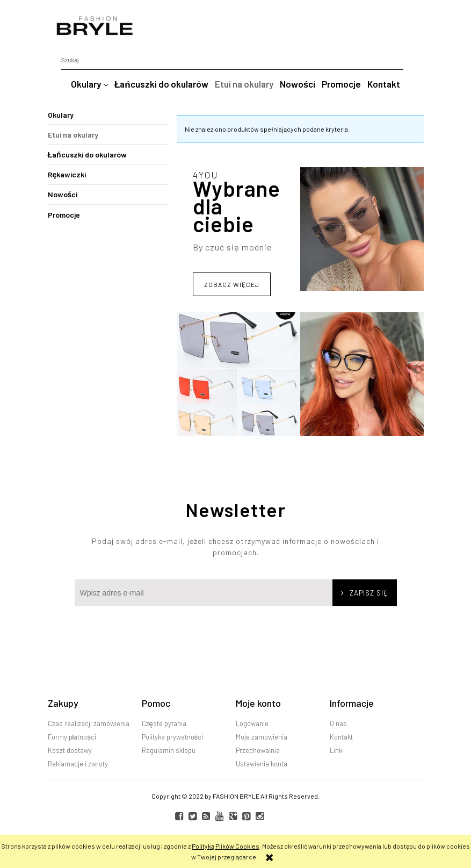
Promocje (64, 215)
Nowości (63, 194)
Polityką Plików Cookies (226, 846)
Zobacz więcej (232, 284)
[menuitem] (89, 84)
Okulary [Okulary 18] (61, 115)
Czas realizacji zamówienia (89, 723)
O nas (338, 723)
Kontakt (341, 737)
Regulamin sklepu (169, 750)
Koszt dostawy (70, 750)
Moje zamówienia (262, 737)
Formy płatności (72, 737)
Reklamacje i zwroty (78, 764)
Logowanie (252, 723)
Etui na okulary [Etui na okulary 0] (73, 135)
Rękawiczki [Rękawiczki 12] (67, 174)
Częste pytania (164, 723)
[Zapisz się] (365, 593)
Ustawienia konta (262, 764)
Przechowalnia (258, 750)
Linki (337, 750)
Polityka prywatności (173, 737)
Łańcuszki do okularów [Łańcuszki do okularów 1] (87, 155)
